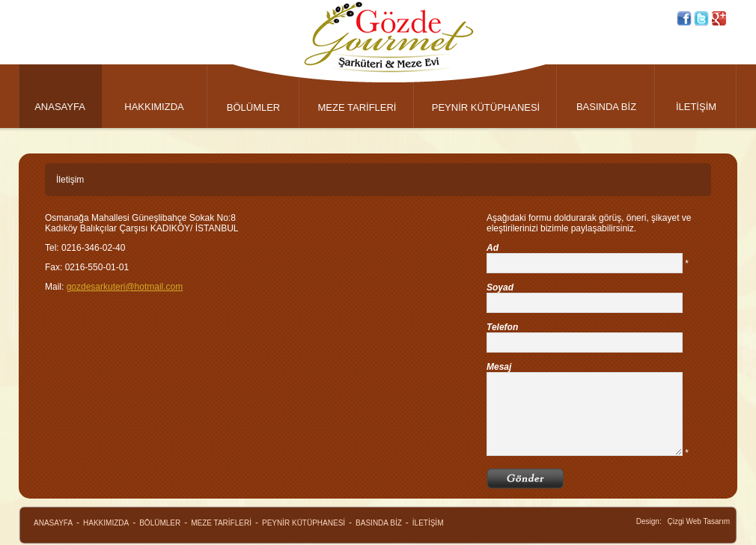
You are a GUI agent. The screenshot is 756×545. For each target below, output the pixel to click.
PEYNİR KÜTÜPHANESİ (486, 107)
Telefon (502, 327)
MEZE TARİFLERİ (357, 107)
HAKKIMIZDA (154, 107)
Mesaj (499, 367)
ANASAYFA (60, 107)
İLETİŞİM (696, 107)
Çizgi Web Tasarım (698, 521)
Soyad (500, 287)
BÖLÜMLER (254, 107)
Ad (493, 248)
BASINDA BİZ (606, 107)
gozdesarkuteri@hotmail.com (125, 287)
